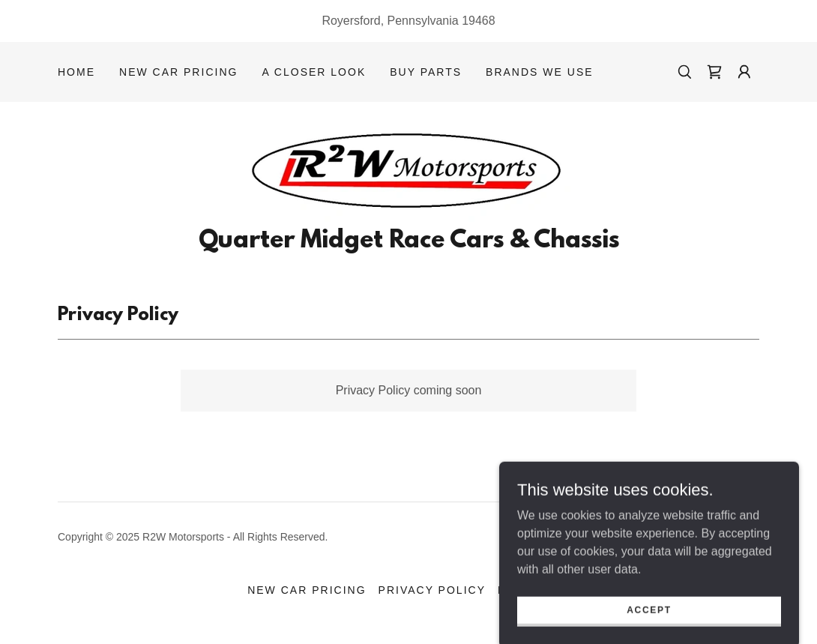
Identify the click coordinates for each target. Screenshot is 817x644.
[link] (714, 72)
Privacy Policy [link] (432, 590)
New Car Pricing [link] (178, 72)
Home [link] (76, 72)
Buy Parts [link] (426, 72)
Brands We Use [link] (540, 72)
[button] (744, 72)
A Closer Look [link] (314, 72)
